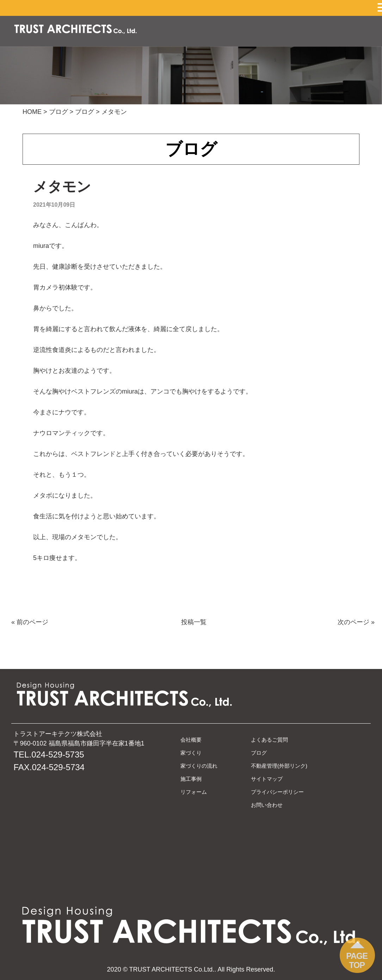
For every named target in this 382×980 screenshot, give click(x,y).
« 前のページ (30, 622)
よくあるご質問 (269, 740)
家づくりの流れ (199, 766)
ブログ (259, 753)
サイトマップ (267, 779)
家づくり (191, 753)
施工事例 (191, 779)
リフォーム (194, 792)
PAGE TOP (357, 961)
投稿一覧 (194, 622)
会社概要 (191, 740)
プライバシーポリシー (277, 792)
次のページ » (356, 622)
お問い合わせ (267, 805)
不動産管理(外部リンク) (279, 766)
